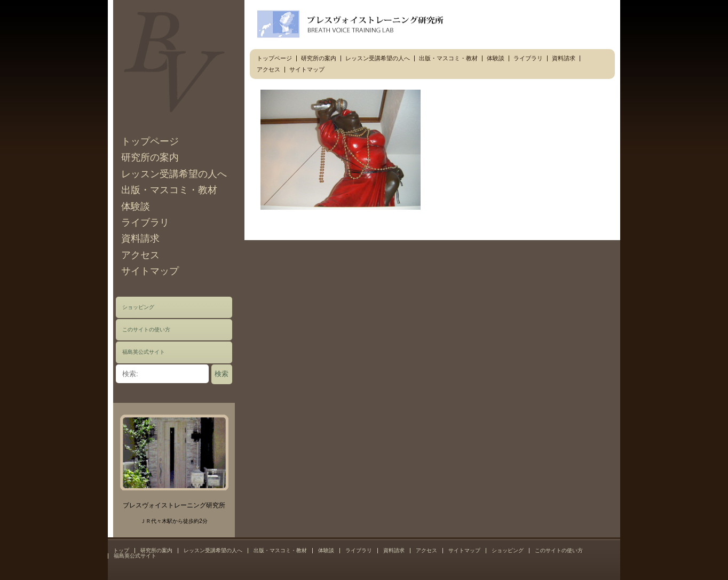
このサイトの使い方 (146, 329)
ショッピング (138, 307)
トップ (121, 550)
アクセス (140, 255)
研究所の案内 (150, 157)
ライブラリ (145, 223)
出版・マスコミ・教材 (169, 190)
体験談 (136, 206)
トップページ (150, 141)
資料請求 (140, 239)
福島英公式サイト (144, 352)
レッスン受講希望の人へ (174, 174)
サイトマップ (150, 271)
